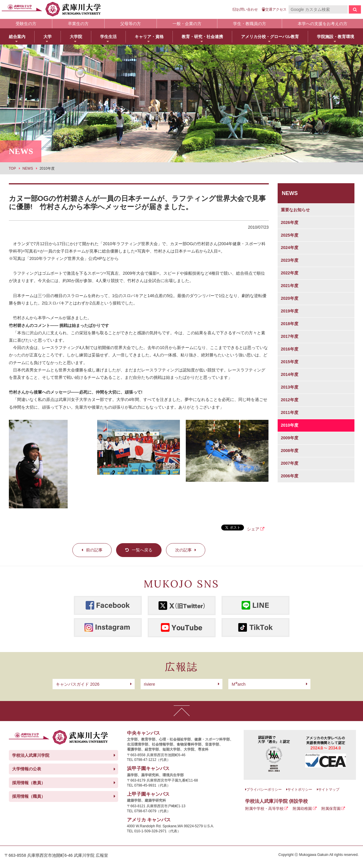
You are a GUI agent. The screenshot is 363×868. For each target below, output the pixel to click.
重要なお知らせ (295, 210)
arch (239, 684)
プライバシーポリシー (264, 790)
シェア (253, 529)
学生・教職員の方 (250, 24)
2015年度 (290, 362)
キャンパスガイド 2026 (78, 684)
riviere (149, 684)
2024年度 (290, 248)
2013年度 (290, 387)
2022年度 (290, 273)
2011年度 (290, 412)
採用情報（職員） (29, 796)
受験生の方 (26, 24)
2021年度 (290, 286)
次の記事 (183, 550)
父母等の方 (131, 24)
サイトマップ (329, 790)
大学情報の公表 (27, 769)
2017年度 (290, 336)
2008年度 (290, 451)
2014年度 (290, 374)
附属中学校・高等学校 (264, 809)
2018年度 (290, 324)
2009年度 (290, 438)
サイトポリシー (300, 790)
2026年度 (290, 222)
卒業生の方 (78, 24)
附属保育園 (331, 809)
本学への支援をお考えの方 (323, 24)
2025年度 (290, 235)
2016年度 (290, 349)
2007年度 (290, 463)
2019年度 (290, 311)
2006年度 (290, 476)
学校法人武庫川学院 (31, 755)
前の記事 (94, 550)
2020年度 (290, 298)
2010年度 (290, 425)
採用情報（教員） (29, 783)
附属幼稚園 (302, 809)
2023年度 (290, 260)
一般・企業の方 (187, 24)
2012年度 (290, 400)
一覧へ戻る (142, 550)
